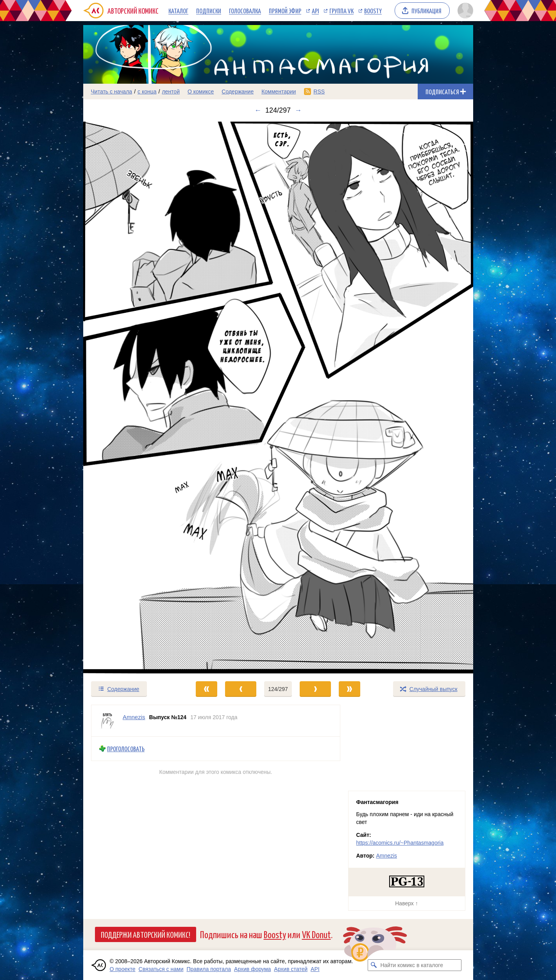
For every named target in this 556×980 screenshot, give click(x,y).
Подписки (209, 11)
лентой (171, 92)
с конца (147, 92)
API (315, 11)
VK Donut (316, 934)
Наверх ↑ (406, 903)
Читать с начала (112, 92)
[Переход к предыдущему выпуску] (132, 398)
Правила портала (209, 969)
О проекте (123, 969)
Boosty (373, 11)
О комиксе (201, 92)
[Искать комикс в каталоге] (374, 965)
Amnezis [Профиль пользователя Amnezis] (134, 717)
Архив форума (252, 969)
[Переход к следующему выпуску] (278, 398)
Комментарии (279, 92)
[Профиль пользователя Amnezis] (107, 721)
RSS (319, 92)
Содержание (238, 92)
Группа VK (341, 11)
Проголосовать (126, 749)
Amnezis (386, 856)
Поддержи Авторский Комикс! (146, 934)
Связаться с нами (161, 969)
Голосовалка (245, 11)
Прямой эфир (285, 11)
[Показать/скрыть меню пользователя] (464, 11)
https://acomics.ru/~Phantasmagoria (400, 843)
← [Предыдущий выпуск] (258, 110)
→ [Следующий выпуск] (298, 110)
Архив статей (291, 969)
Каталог (178, 11)
